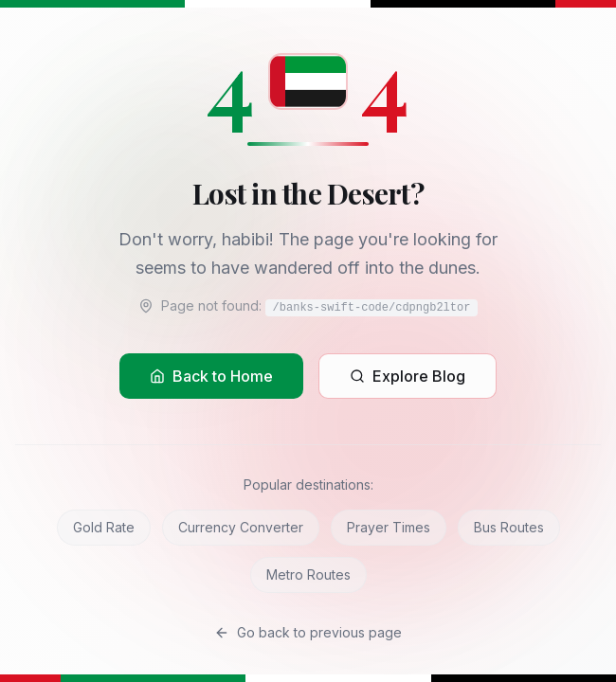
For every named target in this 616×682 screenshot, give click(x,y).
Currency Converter (241, 527)
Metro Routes (308, 574)
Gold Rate (104, 527)
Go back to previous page (308, 632)
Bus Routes (509, 527)
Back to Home (211, 376)
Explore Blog (408, 376)
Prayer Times (389, 527)
